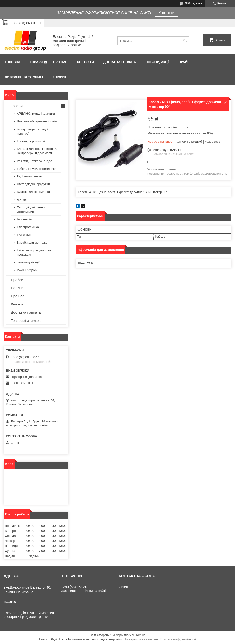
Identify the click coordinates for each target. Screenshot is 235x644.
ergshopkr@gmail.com (26, 377)
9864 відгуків (194, 3)
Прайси (17, 280)
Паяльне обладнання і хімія (37, 121)
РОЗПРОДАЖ (27, 270)
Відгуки (17, 304)
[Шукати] (185, 41)
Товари (36, 62)
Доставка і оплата (120, 62)
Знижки (59, 77)
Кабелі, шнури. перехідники (37, 169)
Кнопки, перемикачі (31, 141)
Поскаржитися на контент (141, 639)
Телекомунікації (28, 262)
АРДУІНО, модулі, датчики (36, 114)
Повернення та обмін (24, 77)
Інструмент (25, 235)
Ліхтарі (22, 200)
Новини (17, 288)
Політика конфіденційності (178, 639)
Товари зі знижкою (26, 320)
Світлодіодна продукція (34, 184)
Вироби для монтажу (32, 243)
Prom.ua (140, 635)
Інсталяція (24, 219)
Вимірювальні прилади (33, 192)
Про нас (60, 62)
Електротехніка (28, 227)
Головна (12, 62)
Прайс (184, 62)
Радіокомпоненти (29, 176)
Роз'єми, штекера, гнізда (34, 161)
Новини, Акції (157, 62)
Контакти (167, 13)
